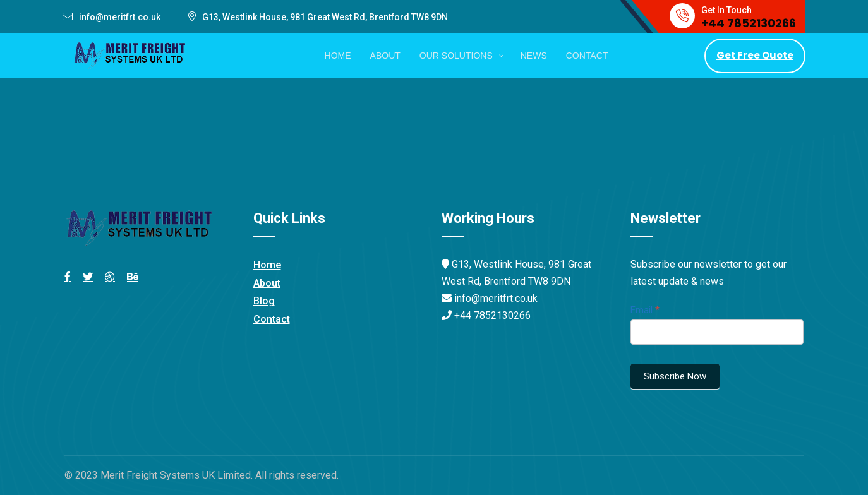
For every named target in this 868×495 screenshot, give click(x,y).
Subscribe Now (675, 376)
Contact (272, 319)
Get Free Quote (755, 55)
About (267, 283)
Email (645, 310)
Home (267, 265)
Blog (264, 301)
